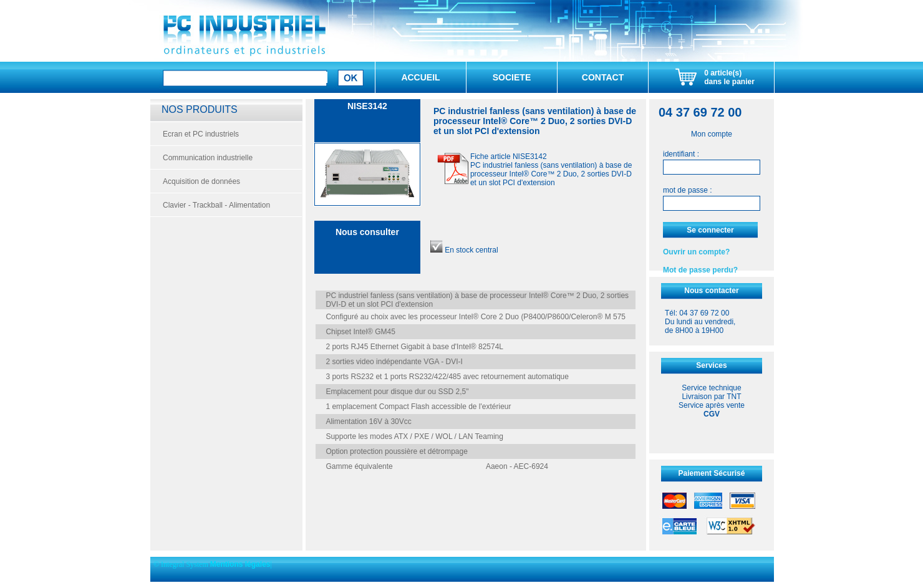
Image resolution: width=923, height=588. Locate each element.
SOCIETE (512, 77)
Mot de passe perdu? (700, 270)
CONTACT (603, 77)
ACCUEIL (420, 77)
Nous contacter (711, 291)
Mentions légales (240, 564)
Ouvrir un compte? (696, 252)
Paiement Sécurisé (712, 473)
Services (711, 365)
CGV (712, 414)
